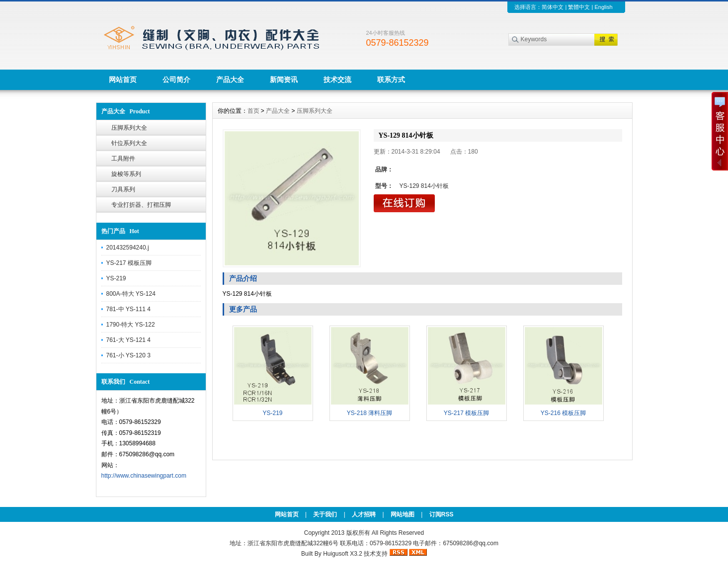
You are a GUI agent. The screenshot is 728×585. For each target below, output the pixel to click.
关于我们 (325, 514)
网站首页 (123, 80)
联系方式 (391, 80)
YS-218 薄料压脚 (369, 413)
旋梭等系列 (126, 174)
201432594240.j (128, 248)
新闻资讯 (284, 80)
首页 (253, 111)
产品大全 (230, 80)
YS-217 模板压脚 (129, 263)
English (603, 7)
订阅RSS (442, 514)
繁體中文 (579, 7)
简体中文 (553, 7)
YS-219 (116, 278)
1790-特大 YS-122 (131, 325)
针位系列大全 (129, 143)
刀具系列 (123, 189)
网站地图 (403, 514)
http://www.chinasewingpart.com (144, 476)
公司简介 (176, 80)
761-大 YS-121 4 (128, 340)
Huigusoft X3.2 (343, 554)
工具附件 (123, 159)
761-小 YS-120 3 (128, 355)
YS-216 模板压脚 (563, 413)
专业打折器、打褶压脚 (141, 205)
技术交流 (337, 80)
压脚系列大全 (129, 128)
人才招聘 (364, 514)
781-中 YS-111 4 (128, 309)
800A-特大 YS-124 (131, 294)
